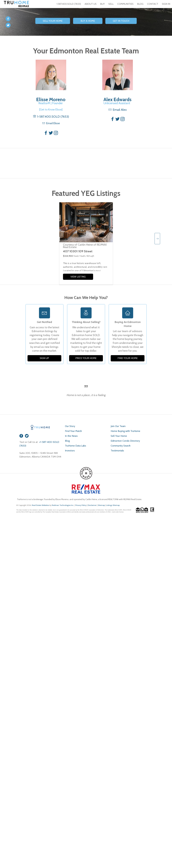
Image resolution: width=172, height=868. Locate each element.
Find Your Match (73, 431)
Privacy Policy (81, 505)
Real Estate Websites (41, 505)
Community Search (121, 446)
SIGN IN (166, 4)
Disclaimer (92, 505)
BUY (102, 4)
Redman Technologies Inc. (63, 505)
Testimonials (117, 451)
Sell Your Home (119, 436)
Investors (70, 451)
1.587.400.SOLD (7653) (67, 4)
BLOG (140, 4)
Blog (67, 441)
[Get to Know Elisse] (51, 110)
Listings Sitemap (113, 505)
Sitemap (101, 505)
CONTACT (153, 4)
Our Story (70, 426)
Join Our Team (118, 426)
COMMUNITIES (125, 4)
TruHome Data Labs (76, 446)
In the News (71, 436)
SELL (111, 4)
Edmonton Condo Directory (125, 441)
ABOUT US (91, 4)
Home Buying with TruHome (125, 431)
